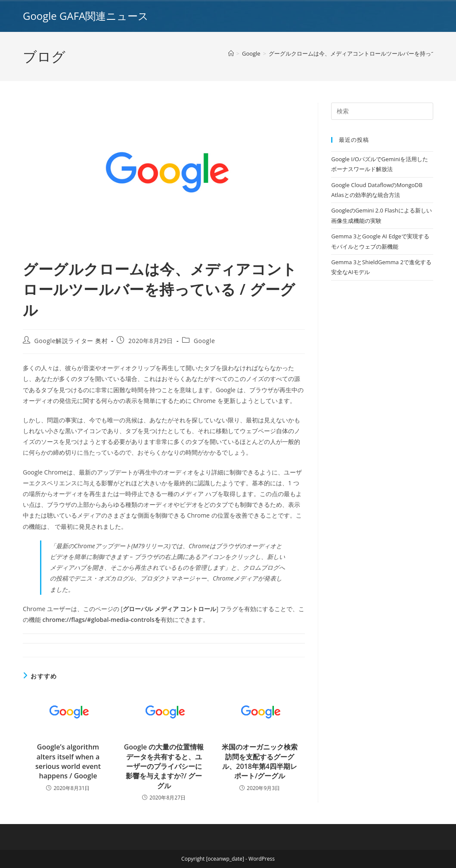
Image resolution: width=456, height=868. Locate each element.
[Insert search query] (382, 111)
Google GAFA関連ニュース (86, 16)
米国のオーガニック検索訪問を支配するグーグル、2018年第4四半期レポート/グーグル (260, 761)
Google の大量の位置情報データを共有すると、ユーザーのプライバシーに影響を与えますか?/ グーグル (164, 766)
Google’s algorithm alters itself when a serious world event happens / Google (68, 761)
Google (205, 341)
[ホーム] (231, 53)
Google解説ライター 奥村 (71, 341)
